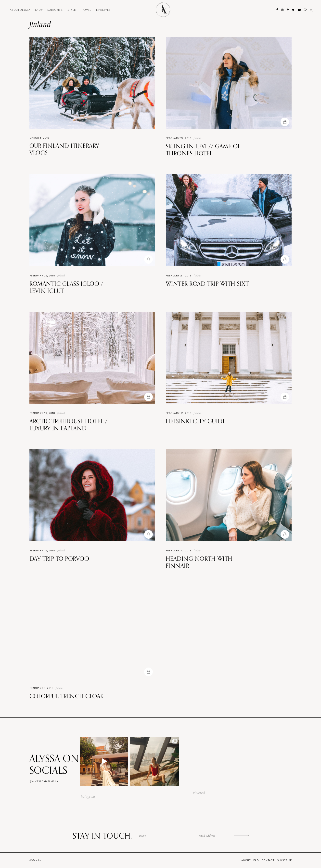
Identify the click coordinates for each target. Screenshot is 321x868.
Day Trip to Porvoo (59, 558)
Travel (86, 10)
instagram (88, 796)
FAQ (256, 860)
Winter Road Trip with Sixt (207, 284)
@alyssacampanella (44, 781)
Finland (197, 138)
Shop (39, 10)
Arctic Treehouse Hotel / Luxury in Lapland (69, 425)
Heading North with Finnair (199, 562)
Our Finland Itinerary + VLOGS (67, 149)
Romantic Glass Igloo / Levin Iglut (66, 287)
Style (72, 10)
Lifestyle (103, 10)
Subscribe (55, 10)
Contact (268, 860)
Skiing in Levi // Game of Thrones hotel (203, 150)
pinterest (199, 793)
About (20, 10)
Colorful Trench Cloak (67, 696)
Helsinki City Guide (196, 421)
